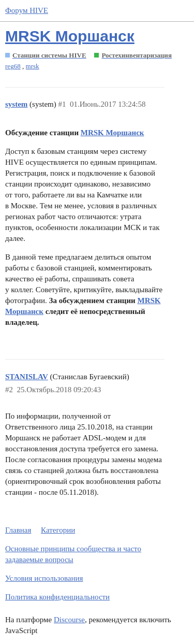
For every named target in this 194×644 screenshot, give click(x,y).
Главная (18, 530)
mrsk (33, 66)
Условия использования (44, 578)
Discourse (69, 620)
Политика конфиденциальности (57, 597)
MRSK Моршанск (70, 36)
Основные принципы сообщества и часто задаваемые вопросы (73, 554)
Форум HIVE (27, 10)
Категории (58, 530)
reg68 (13, 66)
